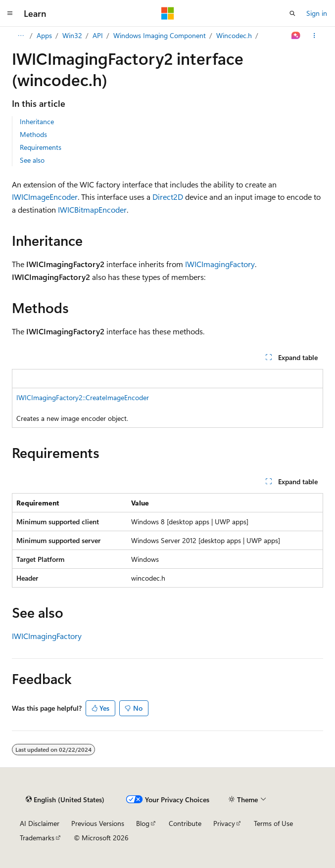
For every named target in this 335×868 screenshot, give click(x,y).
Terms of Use (273, 823)
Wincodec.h (234, 35)
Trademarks (37, 838)
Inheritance (37, 121)
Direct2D (168, 197)
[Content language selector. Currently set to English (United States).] (65, 799)
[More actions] (314, 36)
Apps (44, 35)
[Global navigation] (10, 13)
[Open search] (292, 13)
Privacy (224, 823)
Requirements (41, 147)
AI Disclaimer (40, 823)
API (98, 35)
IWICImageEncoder (45, 197)
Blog (143, 823)
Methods (33, 134)
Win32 (72, 35)
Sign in (317, 13)
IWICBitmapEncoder (92, 209)
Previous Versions (98, 823)
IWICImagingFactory (220, 264)
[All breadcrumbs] (21, 36)
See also (32, 160)
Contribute (185, 823)
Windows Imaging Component (160, 35)
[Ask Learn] (296, 36)
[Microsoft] (168, 13)
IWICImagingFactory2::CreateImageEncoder (83, 397)
